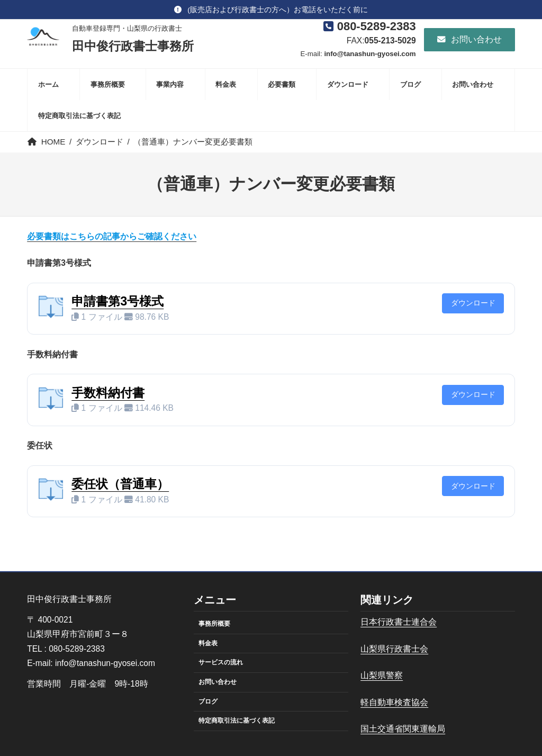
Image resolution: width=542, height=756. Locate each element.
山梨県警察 (382, 675)
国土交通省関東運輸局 (403, 729)
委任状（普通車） (120, 484)
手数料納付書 (108, 393)
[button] (271, 10)
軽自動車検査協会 (394, 702)
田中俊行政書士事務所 (133, 46)
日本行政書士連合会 (399, 622)
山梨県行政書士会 (394, 649)
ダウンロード (473, 303)
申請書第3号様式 (118, 301)
